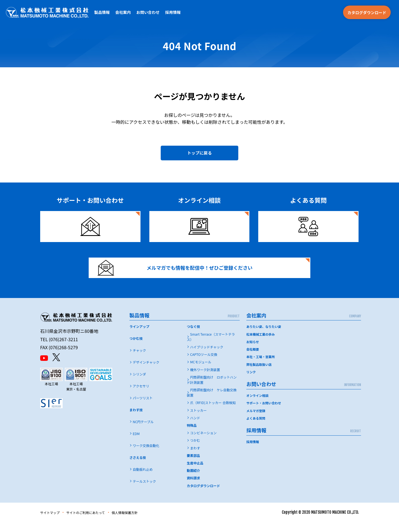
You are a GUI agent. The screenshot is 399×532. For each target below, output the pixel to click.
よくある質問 (256, 428)
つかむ (195, 450)
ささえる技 (138, 467)
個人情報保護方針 (139, 522)
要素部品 (193, 465)
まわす (195, 458)
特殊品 (192, 435)
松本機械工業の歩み (261, 344)
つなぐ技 (193, 337)
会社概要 (253, 359)
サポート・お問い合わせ (265, 413)
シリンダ (139, 384)
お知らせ (253, 352)
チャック (139, 360)
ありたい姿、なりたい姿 (265, 337)
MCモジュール (201, 372)
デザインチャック (146, 372)
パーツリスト (143, 408)
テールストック (144, 491)
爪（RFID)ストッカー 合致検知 (213, 413)
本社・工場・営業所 (261, 367)
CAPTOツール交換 (204, 364)
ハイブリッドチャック (207, 357)
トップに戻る (199, 155)
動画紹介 (193, 480)
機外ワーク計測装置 (205, 380)
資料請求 (193, 488)
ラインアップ (139, 337)
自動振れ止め (143, 479)
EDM (136, 444)
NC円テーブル (143, 432)
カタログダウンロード (367, 12)
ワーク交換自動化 (146, 455)
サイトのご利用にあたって (93, 522)
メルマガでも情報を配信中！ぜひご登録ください (182, 274)
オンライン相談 (258, 405)
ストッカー (198, 420)
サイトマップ (52, 522)
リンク (251, 382)
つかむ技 (136, 349)
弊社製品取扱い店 (260, 374)
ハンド (195, 428)
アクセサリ (141, 396)
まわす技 (136, 420)
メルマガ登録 (256, 420)
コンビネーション (203, 443)
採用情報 (173, 12)
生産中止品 (195, 473)
